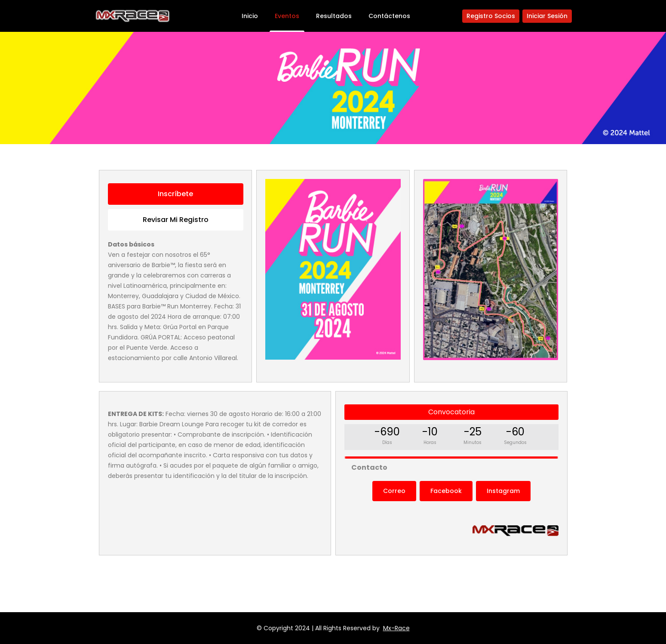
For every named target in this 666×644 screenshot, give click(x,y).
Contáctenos (389, 16)
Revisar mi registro (175, 220)
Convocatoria (451, 412)
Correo (394, 491)
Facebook (446, 491)
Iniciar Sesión (547, 16)
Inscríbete (175, 194)
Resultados (334, 16)
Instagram (503, 491)
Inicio (250, 16)
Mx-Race (396, 628)
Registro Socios (491, 16)
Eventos (287, 16)
